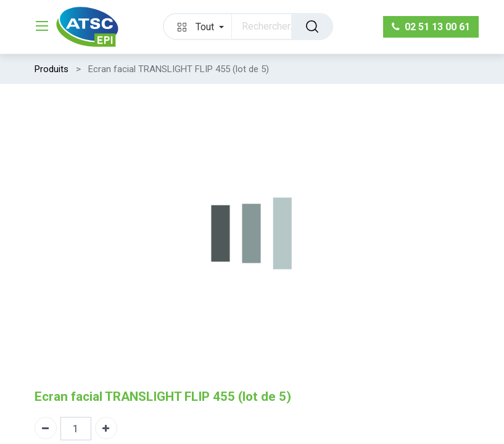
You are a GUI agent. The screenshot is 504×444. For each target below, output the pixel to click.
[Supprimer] (46, 428)
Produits (52, 69)
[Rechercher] (312, 27)
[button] (198, 27)
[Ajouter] (106, 428)
